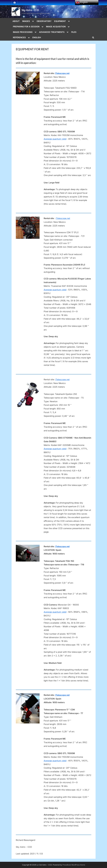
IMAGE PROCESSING (23, 32)
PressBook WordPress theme (74, 865)
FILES (74, 32)
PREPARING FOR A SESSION (26, 27)
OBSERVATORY (44, 21)
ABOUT (16, 21)
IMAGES (26, 21)
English (82, 2)
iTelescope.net (62, 73)
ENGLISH (37, 37)
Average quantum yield (55, 139)
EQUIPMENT (60, 21)
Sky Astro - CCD (30, 10)
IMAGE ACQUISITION (56, 27)
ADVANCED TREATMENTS (52, 32)
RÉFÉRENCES (19, 37)
